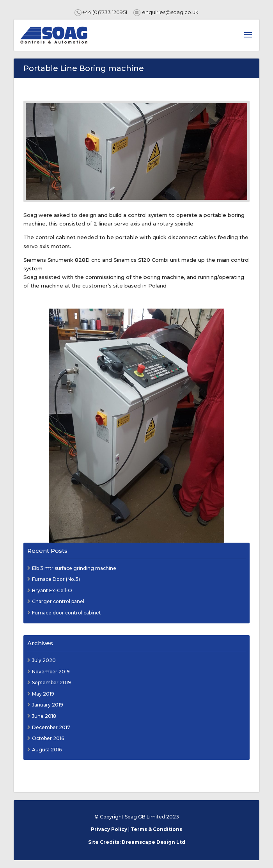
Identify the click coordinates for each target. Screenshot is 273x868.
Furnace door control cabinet (66, 613)
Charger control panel (58, 601)
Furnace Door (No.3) (56, 579)
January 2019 (48, 705)
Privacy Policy (109, 829)
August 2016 (47, 750)
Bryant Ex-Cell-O (52, 590)
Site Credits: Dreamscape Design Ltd (137, 842)
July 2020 (44, 660)
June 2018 (44, 716)
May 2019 (43, 694)
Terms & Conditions (156, 829)
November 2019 (51, 672)
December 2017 (51, 727)
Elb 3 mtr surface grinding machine (74, 568)
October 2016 (48, 738)
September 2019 (51, 683)
